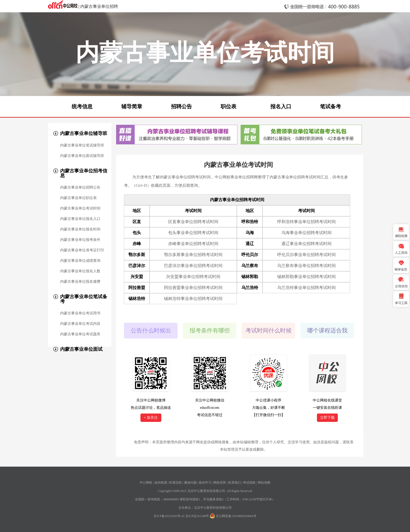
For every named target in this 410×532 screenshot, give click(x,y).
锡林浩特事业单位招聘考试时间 (193, 299)
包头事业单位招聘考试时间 (193, 233)
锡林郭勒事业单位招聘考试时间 (306, 277)
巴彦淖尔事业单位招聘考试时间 (193, 266)
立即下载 (327, 418)
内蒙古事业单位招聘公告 (80, 188)
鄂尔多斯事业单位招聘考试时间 (193, 255)
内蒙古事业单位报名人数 (80, 271)
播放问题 (190, 483)
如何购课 (161, 483)
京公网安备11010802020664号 (236, 516)
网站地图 (264, 483)
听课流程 (175, 483)
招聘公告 (181, 106)
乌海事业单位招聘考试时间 (306, 233)
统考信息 (82, 106)
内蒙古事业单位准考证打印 (82, 250)
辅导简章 (132, 106)
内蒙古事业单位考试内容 (80, 324)
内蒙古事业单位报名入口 (80, 219)
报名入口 (281, 106)
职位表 (229, 106)
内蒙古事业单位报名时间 (80, 229)
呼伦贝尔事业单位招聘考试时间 (306, 255)
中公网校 (146, 483)
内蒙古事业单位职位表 (78, 198)
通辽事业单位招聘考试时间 (306, 244)
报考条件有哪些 (210, 330)
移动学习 (205, 483)
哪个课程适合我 (327, 330)
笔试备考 (331, 106)
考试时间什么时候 (269, 330)
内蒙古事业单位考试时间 (80, 208)
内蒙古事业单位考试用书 (80, 313)
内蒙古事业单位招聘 (99, 6)
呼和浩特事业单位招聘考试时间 (306, 222)
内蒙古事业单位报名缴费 (80, 282)
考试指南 (249, 483)
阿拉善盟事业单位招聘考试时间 (193, 288)
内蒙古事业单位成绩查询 (80, 261)
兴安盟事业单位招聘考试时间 (193, 277)
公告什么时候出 (151, 330)
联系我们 (235, 483)
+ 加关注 (151, 418)
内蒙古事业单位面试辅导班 (82, 156)
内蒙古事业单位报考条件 (80, 240)
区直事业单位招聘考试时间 (193, 222)
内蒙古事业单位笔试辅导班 (82, 145)
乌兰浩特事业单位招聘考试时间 (306, 288)
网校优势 (220, 483)
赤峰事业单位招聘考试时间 (193, 244)
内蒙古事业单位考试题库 (80, 334)
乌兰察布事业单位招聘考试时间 (306, 266)
